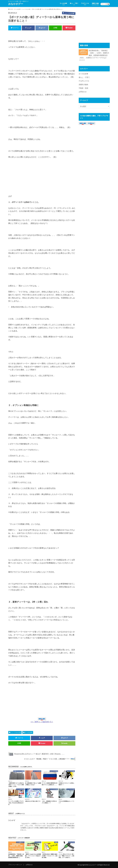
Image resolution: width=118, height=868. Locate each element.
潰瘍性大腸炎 (95, 4)
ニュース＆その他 (16, 732)
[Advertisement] (22, 179)
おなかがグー (16, 4)
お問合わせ (83, 91)
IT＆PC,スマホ (85, 4)
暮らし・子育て (74, 4)
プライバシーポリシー (15, 865)
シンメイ (12, 820)
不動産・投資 (83, 88)
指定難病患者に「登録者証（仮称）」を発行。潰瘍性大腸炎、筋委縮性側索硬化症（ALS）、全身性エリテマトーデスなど (94, 55)
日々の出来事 (63, 4)
